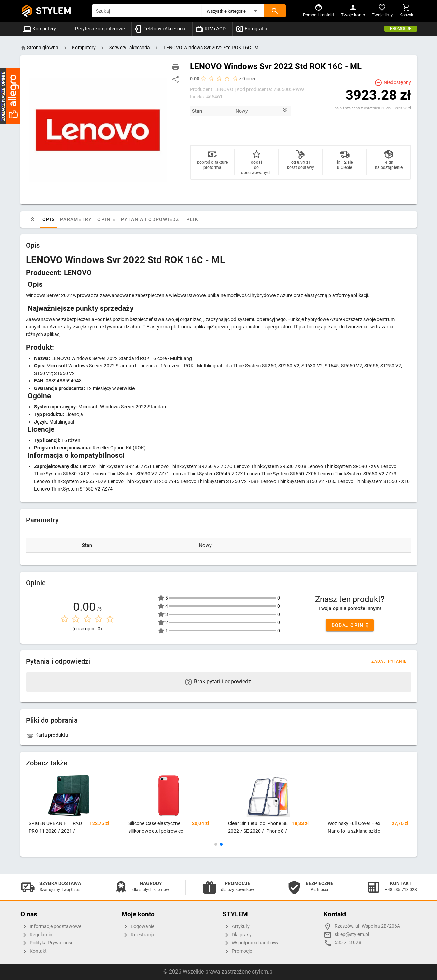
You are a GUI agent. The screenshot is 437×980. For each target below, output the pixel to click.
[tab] (33, 219)
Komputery (40, 29)
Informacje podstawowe (51, 927)
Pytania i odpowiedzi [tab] (151, 219)
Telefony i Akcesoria (160, 29)
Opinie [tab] (106, 219)
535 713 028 (348, 943)
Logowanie (138, 927)
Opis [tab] (48, 219)
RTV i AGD (210, 29)
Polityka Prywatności (47, 943)
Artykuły (236, 927)
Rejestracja (138, 935)
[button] (233, 11)
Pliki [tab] (193, 219)
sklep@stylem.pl (352, 934)
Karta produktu (47, 735)
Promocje (401, 29)
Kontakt (34, 951)
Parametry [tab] (76, 219)
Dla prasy (237, 935)
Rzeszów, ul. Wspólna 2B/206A (367, 926)
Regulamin (36, 935)
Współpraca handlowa (251, 943)
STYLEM (54, 11)
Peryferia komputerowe (95, 29)
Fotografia (251, 29)
